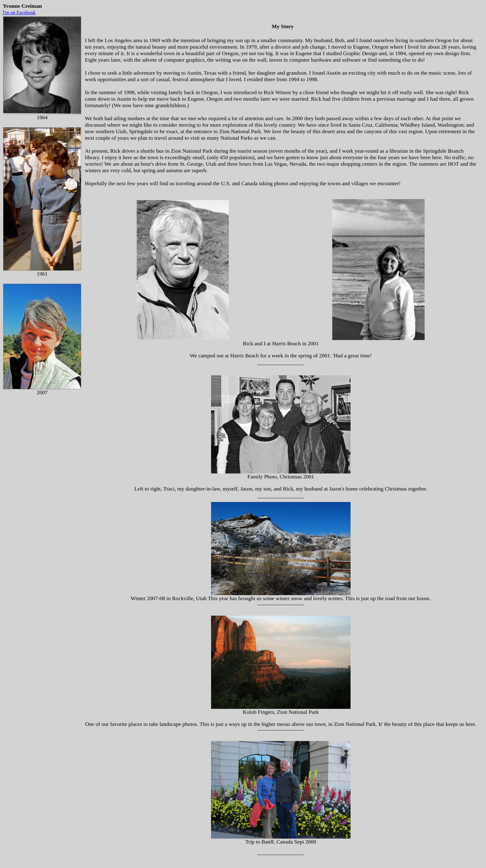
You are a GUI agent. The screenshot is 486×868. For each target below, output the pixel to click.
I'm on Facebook (19, 13)
